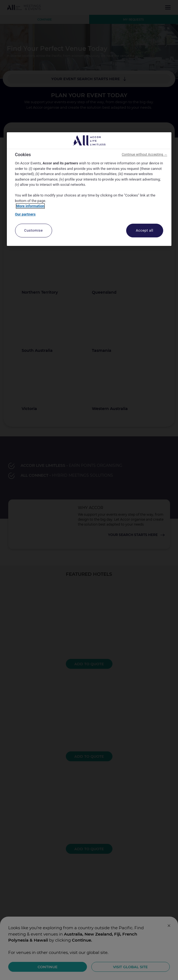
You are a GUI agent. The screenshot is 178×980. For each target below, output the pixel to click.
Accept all (145, 230)
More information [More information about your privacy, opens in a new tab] (30, 206)
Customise (33, 230)
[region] (89, 189)
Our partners (25, 214)
